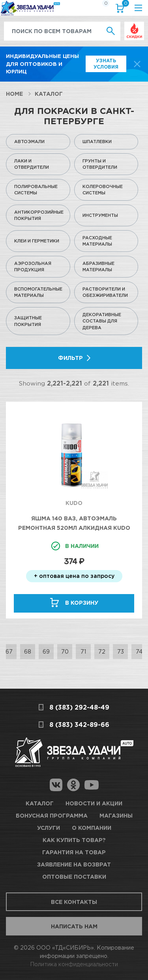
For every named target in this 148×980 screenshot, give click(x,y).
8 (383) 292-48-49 (79, 707)
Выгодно (134, 26)
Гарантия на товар (74, 852)
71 (83, 651)
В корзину (82, 603)
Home (14, 94)
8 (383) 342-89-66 (79, 725)
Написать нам (74, 926)
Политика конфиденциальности (74, 964)
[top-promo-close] (137, 64)
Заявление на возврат (74, 864)
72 (102, 651)
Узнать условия (106, 64)
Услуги (49, 828)
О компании (92, 828)
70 (65, 651)
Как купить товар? (74, 840)
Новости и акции (94, 803)
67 (9, 651)
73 (121, 651)
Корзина (124, 5)
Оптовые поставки (74, 877)
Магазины (116, 815)
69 (46, 651)
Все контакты (74, 902)
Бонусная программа (52, 815)
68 (28, 651)
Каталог (49, 94)
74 (139, 651)
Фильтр (70, 358)
